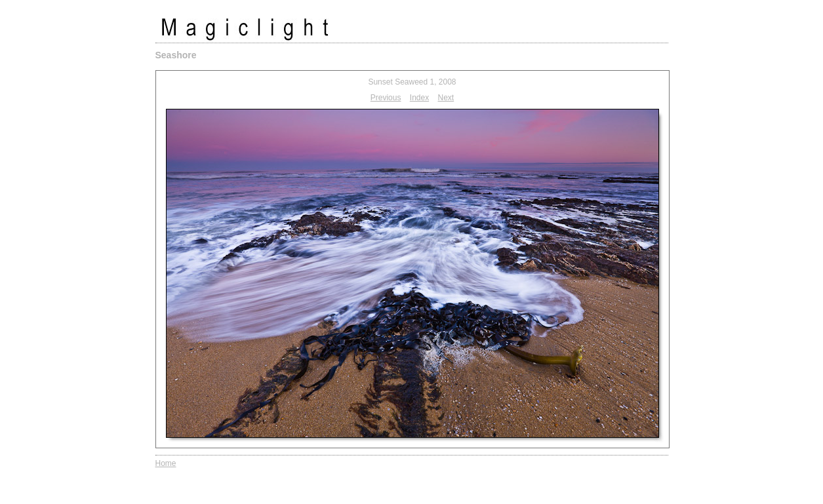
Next (446, 98)
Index (419, 98)
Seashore (176, 55)
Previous (386, 98)
